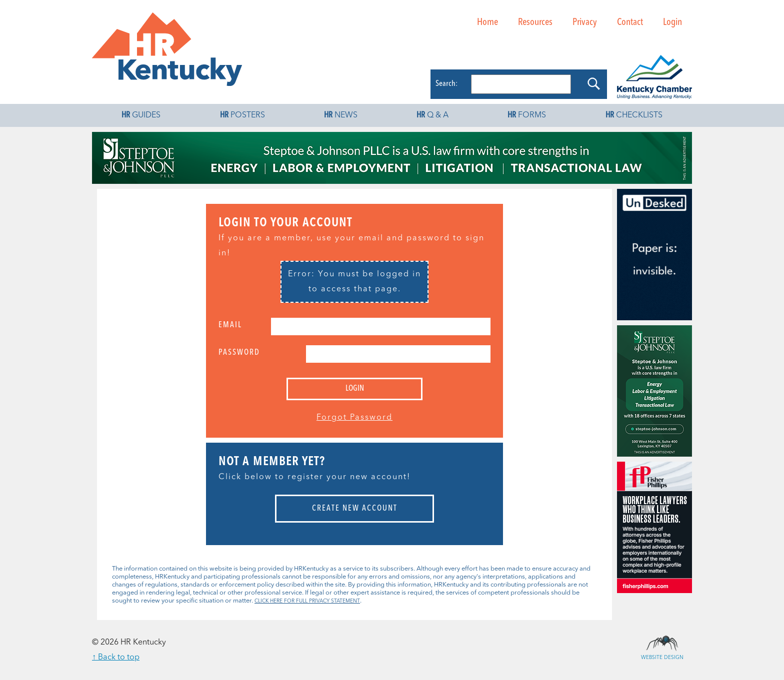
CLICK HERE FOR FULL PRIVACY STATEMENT (307, 601)
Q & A (432, 115)
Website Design (662, 643)
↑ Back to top (116, 658)
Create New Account (355, 509)
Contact (630, 22)
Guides (141, 115)
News (341, 115)
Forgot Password (354, 418)
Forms (527, 115)
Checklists (634, 115)
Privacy (585, 22)
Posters (242, 115)
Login (672, 22)
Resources (535, 22)
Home (487, 22)
